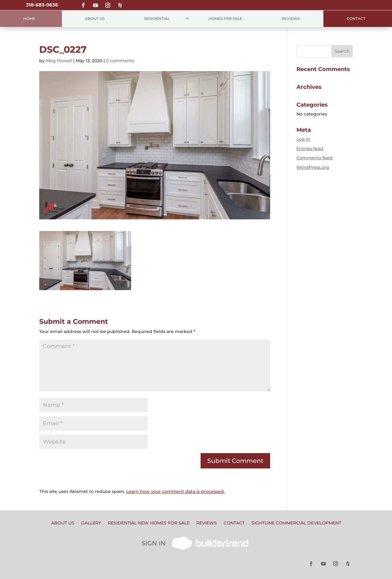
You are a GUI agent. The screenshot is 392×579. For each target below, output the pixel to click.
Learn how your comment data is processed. (175, 491)
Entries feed (310, 149)
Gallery (91, 523)
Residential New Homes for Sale (149, 523)
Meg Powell (59, 61)
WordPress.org (313, 167)
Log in (303, 139)
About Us (95, 19)
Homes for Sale (225, 19)
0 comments (120, 61)
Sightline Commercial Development (296, 523)
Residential (157, 19)
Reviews (290, 19)
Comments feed (315, 158)
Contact (356, 19)
